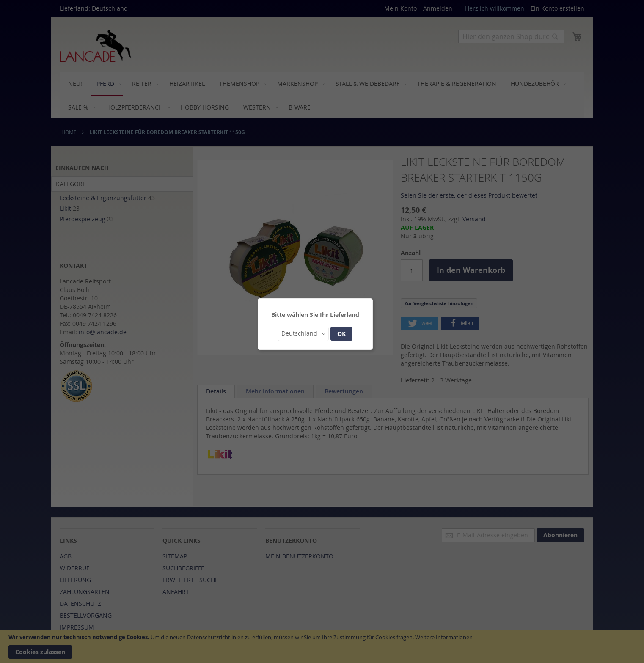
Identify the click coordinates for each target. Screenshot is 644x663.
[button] (303, 334)
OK (341, 334)
